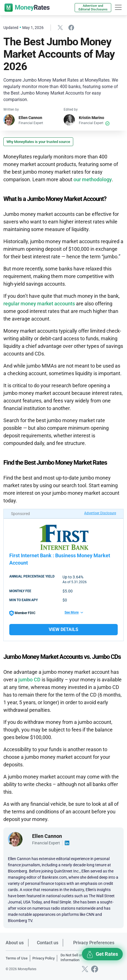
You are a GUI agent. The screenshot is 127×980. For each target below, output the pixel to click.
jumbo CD (29, 680)
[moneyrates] (27, 8)
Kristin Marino (92, 118)
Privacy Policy (44, 958)
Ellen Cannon (30, 118)
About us (15, 943)
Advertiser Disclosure (100, 513)
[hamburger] (118, 7)
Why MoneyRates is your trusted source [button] (38, 142)
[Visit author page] (15, 839)
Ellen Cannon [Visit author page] (47, 836)
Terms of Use (17, 958)
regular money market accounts (39, 304)
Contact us (48, 943)
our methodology (93, 179)
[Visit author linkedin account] (67, 843)
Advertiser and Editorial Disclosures (93, 8)
